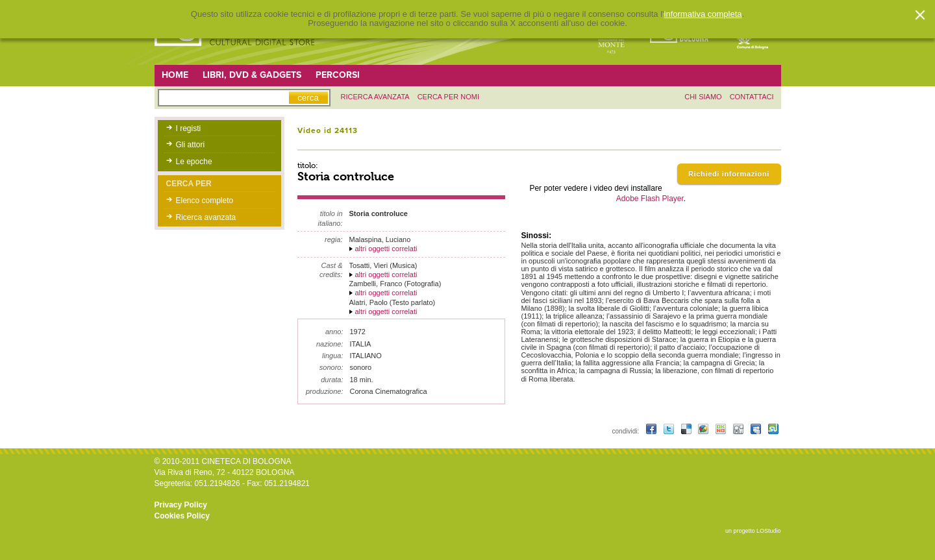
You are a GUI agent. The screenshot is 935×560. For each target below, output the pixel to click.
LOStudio (769, 531)
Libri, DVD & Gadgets (252, 75)
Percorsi (338, 75)
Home (175, 75)
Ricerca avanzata (206, 217)
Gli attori (191, 145)
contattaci (752, 97)
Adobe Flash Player (650, 199)
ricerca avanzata (375, 97)
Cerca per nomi (448, 97)
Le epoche (194, 162)
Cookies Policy (182, 516)
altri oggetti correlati (386, 249)
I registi (189, 128)
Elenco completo (205, 201)
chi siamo (703, 97)
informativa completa (703, 14)
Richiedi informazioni (729, 174)
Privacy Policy (181, 505)
